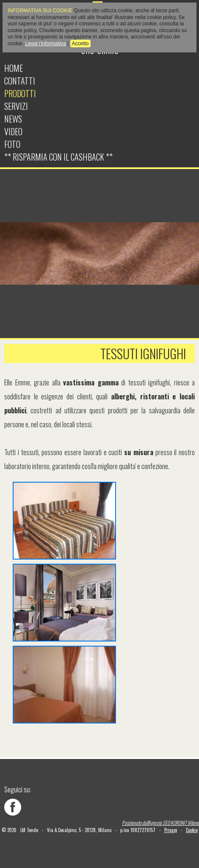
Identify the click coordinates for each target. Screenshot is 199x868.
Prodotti (20, 93)
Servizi (16, 106)
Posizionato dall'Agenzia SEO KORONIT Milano (160, 823)
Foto (12, 144)
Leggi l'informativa (45, 44)
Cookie (192, 830)
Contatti (20, 81)
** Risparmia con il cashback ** (58, 157)
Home (14, 68)
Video (13, 131)
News (13, 119)
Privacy (171, 830)
